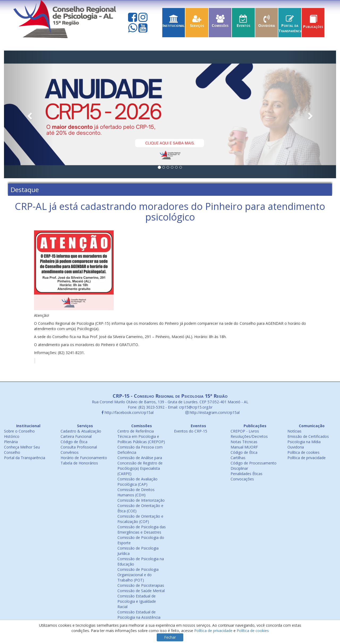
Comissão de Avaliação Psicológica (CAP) (137, 482)
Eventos (243, 23)
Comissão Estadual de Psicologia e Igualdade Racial (137, 601)
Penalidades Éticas (246, 474)
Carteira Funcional (76, 436)
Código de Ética (74, 442)
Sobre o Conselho (19, 431)
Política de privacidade (307, 458)
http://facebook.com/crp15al (127, 412)
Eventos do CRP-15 (191, 431)
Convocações (242, 479)
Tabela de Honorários (79, 463)
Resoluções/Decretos (249, 436)
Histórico (12, 436)
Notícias (294, 431)
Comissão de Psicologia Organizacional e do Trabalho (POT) (138, 575)
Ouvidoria (267, 23)
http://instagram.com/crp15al (212, 412)
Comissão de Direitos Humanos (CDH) (136, 492)
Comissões (220, 23)
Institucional (174, 23)
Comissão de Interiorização (141, 500)
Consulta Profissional (79, 447)
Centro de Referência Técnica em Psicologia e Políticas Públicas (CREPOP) (141, 436)
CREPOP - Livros (245, 431)
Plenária (11, 442)
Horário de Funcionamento (84, 458)
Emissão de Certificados (308, 436)
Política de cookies (303, 452)
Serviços (197, 23)
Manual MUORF (244, 447)
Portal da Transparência (290, 25)
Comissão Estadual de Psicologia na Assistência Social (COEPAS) (139, 617)
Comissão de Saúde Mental (141, 591)
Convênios (70, 452)
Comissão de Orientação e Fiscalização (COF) (140, 519)
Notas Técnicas (244, 442)
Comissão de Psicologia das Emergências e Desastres (142, 529)
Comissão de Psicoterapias (141, 585)
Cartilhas (238, 458)
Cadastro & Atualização (81, 431)
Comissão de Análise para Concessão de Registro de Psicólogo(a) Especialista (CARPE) (140, 466)
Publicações (313, 24)
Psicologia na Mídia (304, 442)
